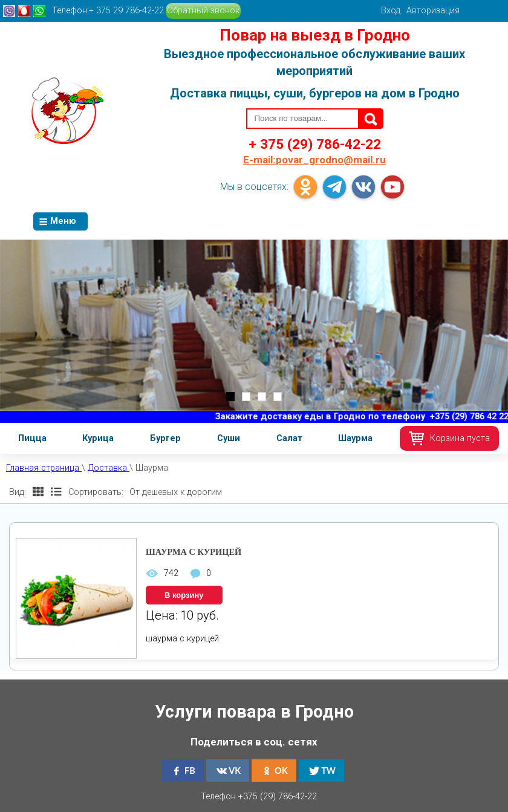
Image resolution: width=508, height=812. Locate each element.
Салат (289, 438)
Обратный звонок (203, 11)
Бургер (165, 438)
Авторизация (433, 11)
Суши (229, 438)
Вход (391, 11)
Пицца (32, 438)
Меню (58, 221)
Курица (98, 438)
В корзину (184, 595)
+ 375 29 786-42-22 (126, 11)
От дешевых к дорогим (176, 492)
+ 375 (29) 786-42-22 (315, 144)
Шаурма (355, 438)
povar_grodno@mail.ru (314, 160)
